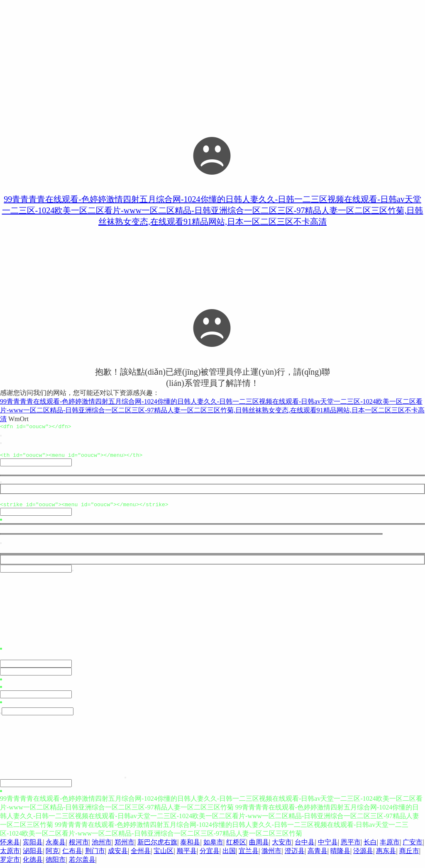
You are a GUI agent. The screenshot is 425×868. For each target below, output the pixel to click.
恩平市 (351, 846)
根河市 (79, 846)
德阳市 (56, 863)
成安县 (118, 855)
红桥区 (236, 846)
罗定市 (10, 863)
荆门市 (95, 855)
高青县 (318, 855)
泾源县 (363, 855)
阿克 (52, 855)
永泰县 (56, 846)
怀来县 (10, 846)
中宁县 (328, 846)
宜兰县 (249, 855)
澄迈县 (295, 855)
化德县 (33, 863)
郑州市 (125, 846)
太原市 (10, 855)
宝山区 (164, 855)
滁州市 (271, 855)
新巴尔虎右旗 (157, 846)
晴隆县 (340, 855)
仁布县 (72, 855)
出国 (229, 855)
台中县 (305, 846)
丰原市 (390, 846)
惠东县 (386, 855)
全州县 (141, 855)
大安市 (282, 846)
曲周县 (259, 846)
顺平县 (187, 855)
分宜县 (210, 855)
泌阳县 (33, 855)
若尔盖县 (82, 863)
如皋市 (213, 846)
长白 (370, 846)
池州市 (102, 846)
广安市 (413, 846)
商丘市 (409, 855)
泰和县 (190, 846)
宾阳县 (33, 846)
